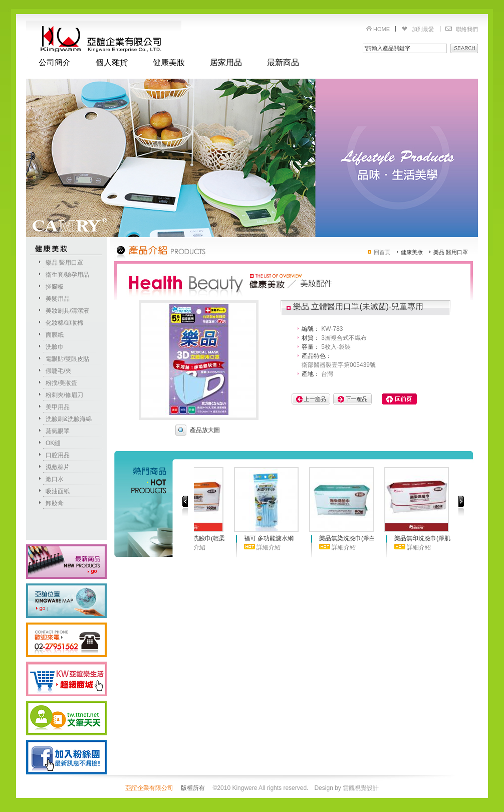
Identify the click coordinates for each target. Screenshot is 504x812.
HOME (382, 29)
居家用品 (226, 63)
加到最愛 (423, 29)
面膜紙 (55, 335)
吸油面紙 (58, 491)
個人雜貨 (112, 63)
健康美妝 (169, 63)
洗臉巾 (55, 347)
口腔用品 (58, 455)
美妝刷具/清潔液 (67, 311)
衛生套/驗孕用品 (67, 275)
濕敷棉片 (58, 467)
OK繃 (53, 443)
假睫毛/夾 (58, 371)
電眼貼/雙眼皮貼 (67, 359)
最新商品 (283, 63)
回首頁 (382, 252)
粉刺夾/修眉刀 (64, 395)
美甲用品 (58, 407)
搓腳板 (55, 287)
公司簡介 (55, 63)
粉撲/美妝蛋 (61, 383)
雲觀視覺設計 (361, 788)
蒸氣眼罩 (58, 431)
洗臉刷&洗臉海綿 (69, 419)
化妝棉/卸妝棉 (64, 323)
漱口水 (55, 479)
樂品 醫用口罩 (64, 263)
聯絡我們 (467, 29)
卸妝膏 (55, 503)
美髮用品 (58, 299)
